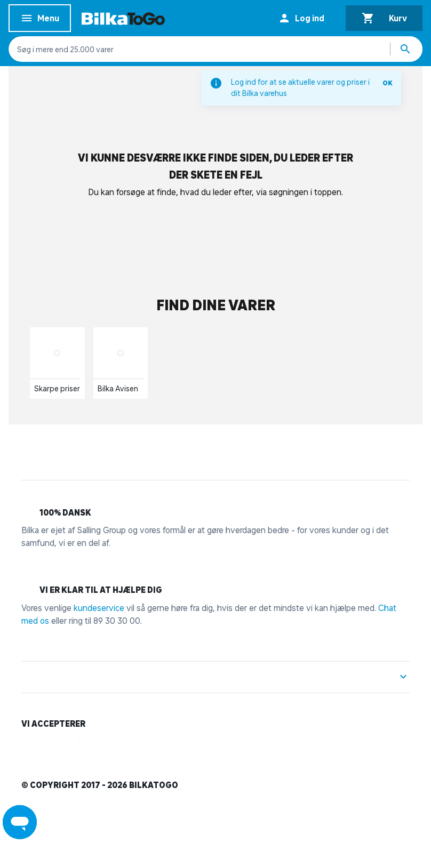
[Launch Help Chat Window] (20, 822)
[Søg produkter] (406, 49)
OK (388, 83)
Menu (40, 20)
